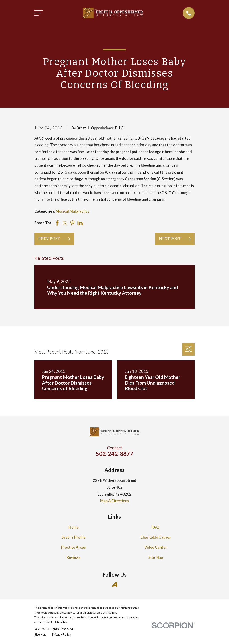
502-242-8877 (114, 454)
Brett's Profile (73, 537)
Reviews (73, 557)
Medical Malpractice (73, 211)
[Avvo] (114, 585)
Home (74, 527)
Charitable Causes (156, 537)
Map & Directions (115, 501)
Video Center (156, 547)
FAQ (155, 527)
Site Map (156, 557)
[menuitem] (40, 634)
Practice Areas (73, 547)
